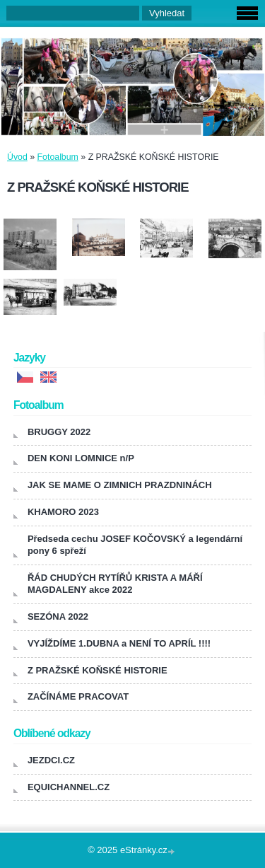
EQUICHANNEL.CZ (69, 787)
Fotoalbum (58, 157)
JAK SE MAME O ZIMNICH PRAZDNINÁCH (120, 485)
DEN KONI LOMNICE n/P (81, 458)
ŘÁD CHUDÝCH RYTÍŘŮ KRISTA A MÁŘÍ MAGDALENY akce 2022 (115, 584)
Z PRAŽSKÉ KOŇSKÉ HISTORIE (98, 670)
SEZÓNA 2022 (58, 617)
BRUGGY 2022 (59, 432)
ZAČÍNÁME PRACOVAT (78, 696)
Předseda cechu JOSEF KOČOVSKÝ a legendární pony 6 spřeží (135, 545)
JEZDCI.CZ (51, 760)
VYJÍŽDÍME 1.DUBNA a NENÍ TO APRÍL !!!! (119, 643)
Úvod (17, 157)
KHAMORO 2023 (63, 512)
